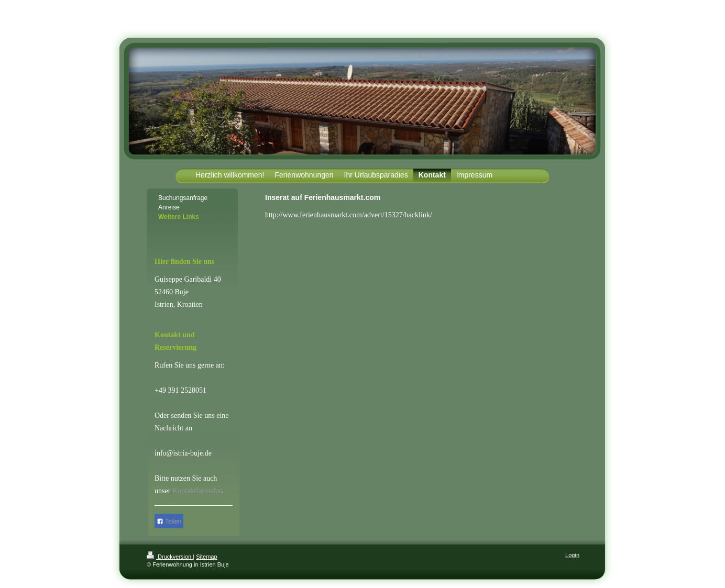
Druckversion (170, 557)
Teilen (169, 522)
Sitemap (206, 557)
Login (572, 555)
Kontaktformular (197, 491)
